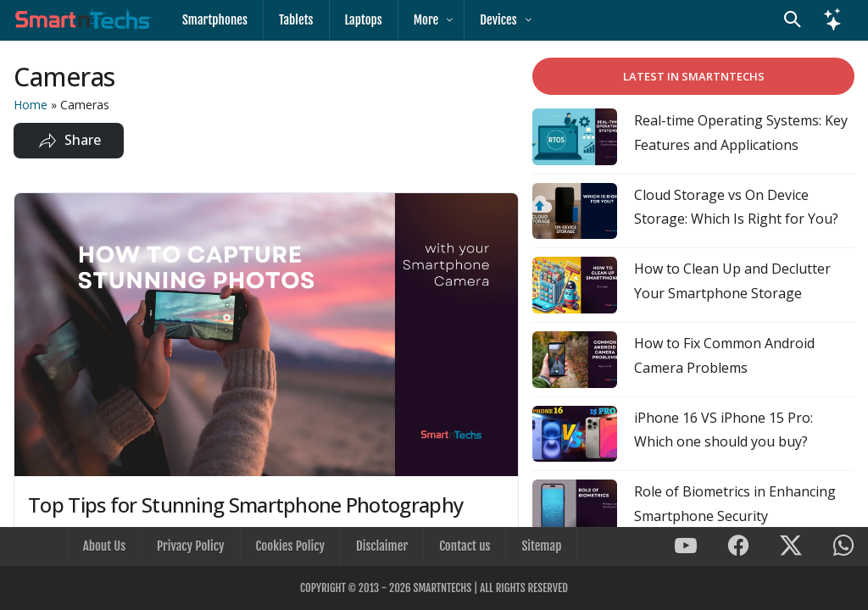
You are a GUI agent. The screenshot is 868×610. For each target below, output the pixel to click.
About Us (104, 546)
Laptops (364, 20)
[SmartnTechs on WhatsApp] (843, 547)
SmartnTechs (442, 588)
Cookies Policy (290, 546)
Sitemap (541, 546)
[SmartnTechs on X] (791, 547)
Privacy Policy (190, 546)
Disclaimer (382, 546)
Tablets (296, 20)
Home (31, 105)
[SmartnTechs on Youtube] (686, 547)
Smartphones (215, 20)
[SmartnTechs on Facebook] (738, 547)
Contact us (465, 546)
